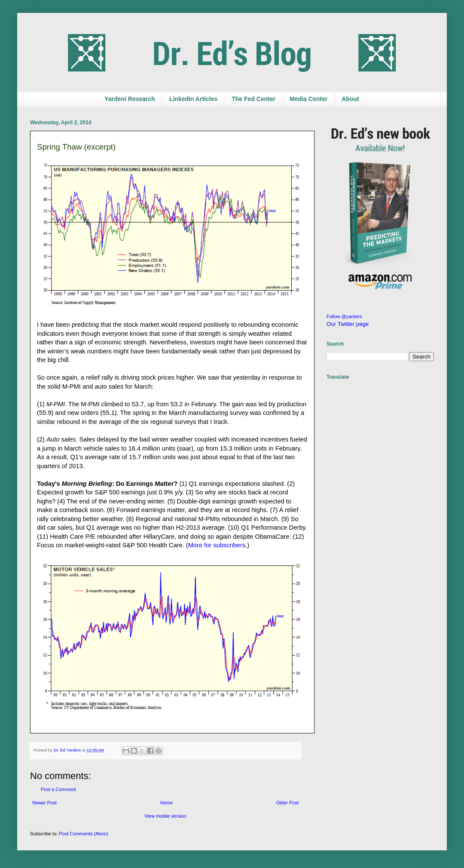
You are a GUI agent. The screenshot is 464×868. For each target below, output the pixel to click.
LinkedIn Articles (193, 99)
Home (166, 803)
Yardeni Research (130, 99)
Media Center (308, 99)
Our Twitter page (348, 324)
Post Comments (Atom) (83, 834)
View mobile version (165, 816)
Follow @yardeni (344, 316)
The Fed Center (253, 99)
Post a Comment (58, 789)
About (350, 99)
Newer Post (44, 803)
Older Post (287, 803)
